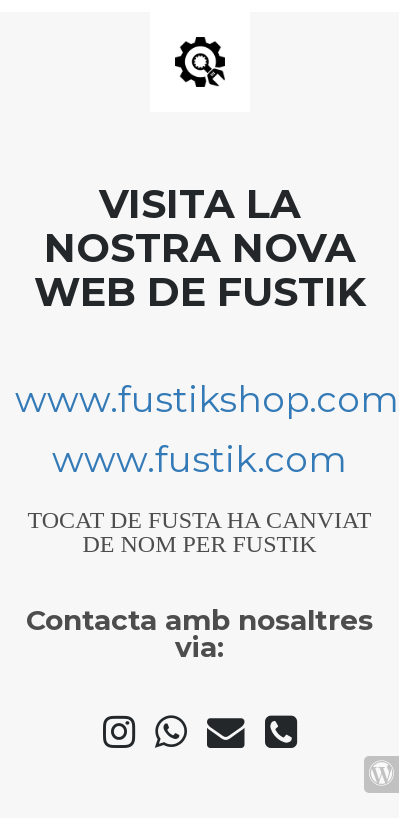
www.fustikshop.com (207, 399)
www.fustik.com (199, 459)
